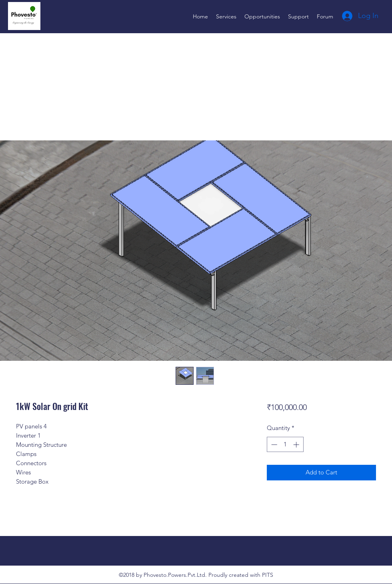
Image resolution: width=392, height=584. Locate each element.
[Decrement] (273, 445)
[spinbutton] (285, 445)
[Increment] (297, 445)
